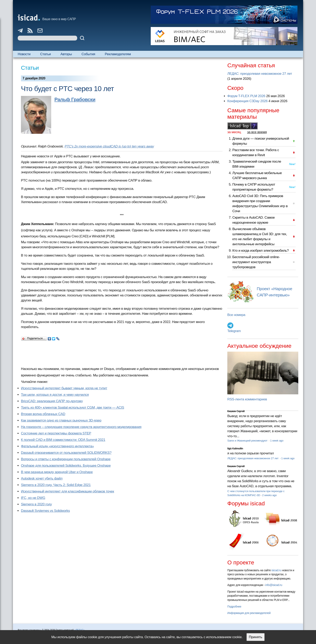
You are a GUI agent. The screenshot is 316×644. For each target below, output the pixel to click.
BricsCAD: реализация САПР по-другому (52, 401)
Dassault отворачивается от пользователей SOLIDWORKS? (66, 453)
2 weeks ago (269, 495)
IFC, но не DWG (33, 498)
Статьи (45, 54)
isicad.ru (276, 570)
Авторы (66, 54)
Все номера (236, 315)
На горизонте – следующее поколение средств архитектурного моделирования (81, 427)
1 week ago (277, 441)
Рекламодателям (118, 54)
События (88, 54)
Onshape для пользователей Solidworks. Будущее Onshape (66, 466)
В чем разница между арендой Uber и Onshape (57, 472)
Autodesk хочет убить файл (42, 478)
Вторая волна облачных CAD (43, 414)
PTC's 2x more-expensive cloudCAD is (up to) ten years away (109, 146)
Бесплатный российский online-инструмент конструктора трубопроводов (256, 262)
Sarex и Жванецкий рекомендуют (248, 441)
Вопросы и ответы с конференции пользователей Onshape (66, 459)
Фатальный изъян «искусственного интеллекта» (57, 446)
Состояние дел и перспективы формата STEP (56, 433)
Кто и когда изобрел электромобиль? (261, 251)
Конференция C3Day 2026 (247, 101)
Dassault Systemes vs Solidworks (45, 511)
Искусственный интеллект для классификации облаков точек (68, 491)
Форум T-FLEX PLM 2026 (246, 96)
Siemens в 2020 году (36, 504)
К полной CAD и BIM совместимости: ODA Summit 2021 (63, 440)
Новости (24, 54)
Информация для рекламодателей (249, 613)
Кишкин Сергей (236, 411)
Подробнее (234, 607)
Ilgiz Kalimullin (235, 449)
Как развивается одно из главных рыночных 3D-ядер (61, 420)
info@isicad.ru (274, 585)
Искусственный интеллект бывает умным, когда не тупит (64, 388)
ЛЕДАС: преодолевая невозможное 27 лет (260, 74)
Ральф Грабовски (75, 99)
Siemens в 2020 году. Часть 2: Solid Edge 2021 (56, 485)
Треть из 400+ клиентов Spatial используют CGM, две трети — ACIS (73, 408)
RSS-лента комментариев (247, 399)
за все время (257, 132)
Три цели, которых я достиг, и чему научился (55, 395)
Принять (256, 637)
